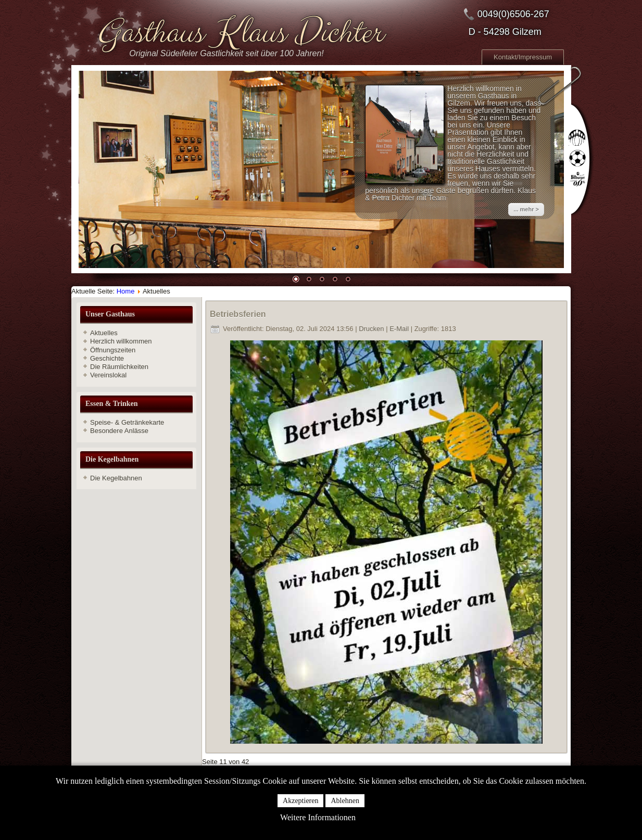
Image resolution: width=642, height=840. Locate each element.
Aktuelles (104, 333)
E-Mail (400, 329)
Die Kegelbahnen (116, 478)
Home (126, 291)
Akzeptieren (300, 801)
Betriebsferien (238, 314)
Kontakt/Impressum (523, 57)
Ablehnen (345, 801)
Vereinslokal (108, 375)
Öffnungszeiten (113, 350)
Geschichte (107, 358)
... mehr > (526, 209)
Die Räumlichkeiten (119, 367)
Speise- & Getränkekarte (127, 422)
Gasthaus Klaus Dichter (239, 33)
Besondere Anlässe (119, 431)
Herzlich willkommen (121, 341)
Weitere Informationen (318, 817)
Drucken (372, 329)
